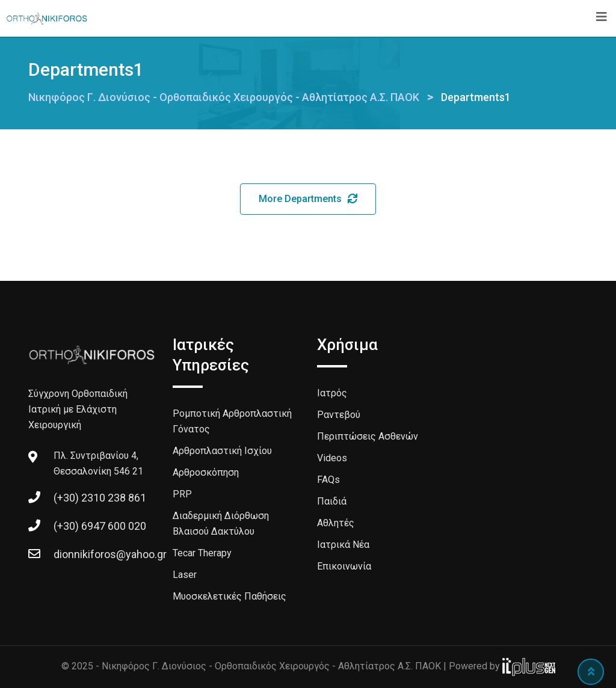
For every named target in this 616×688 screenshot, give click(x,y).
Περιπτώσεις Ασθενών (368, 436)
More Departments (308, 199)
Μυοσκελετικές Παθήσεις (229, 596)
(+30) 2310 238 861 (100, 498)
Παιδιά (332, 501)
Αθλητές (336, 523)
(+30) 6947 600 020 (100, 526)
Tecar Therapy (202, 553)
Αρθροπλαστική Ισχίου (222, 451)
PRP (182, 494)
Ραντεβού (339, 415)
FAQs (328, 480)
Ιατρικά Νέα (343, 545)
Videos (332, 458)
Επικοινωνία (344, 566)
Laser (185, 575)
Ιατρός (332, 393)
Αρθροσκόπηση (206, 472)
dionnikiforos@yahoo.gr (110, 554)
